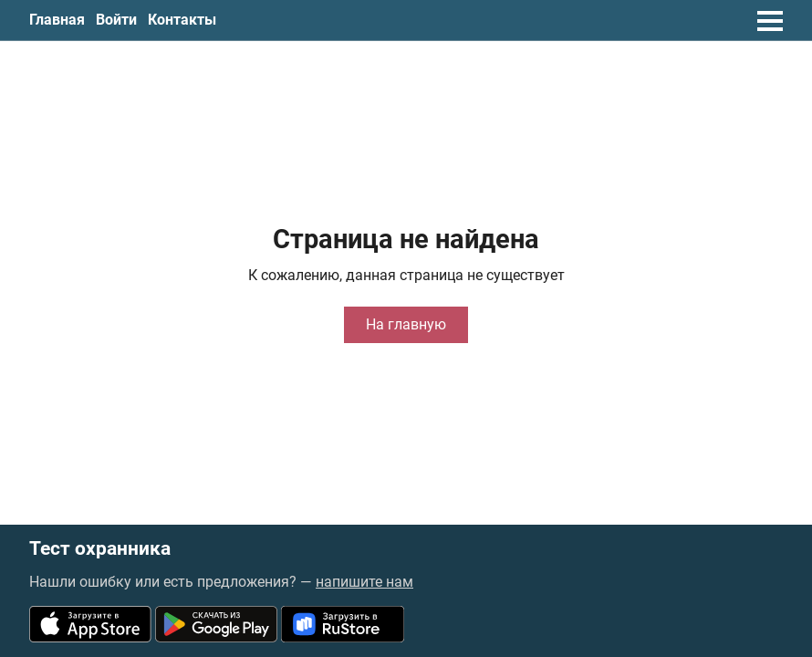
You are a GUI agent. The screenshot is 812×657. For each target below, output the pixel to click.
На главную (406, 324)
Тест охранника (100, 549)
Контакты (182, 20)
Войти (116, 20)
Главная (57, 20)
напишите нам (364, 582)
